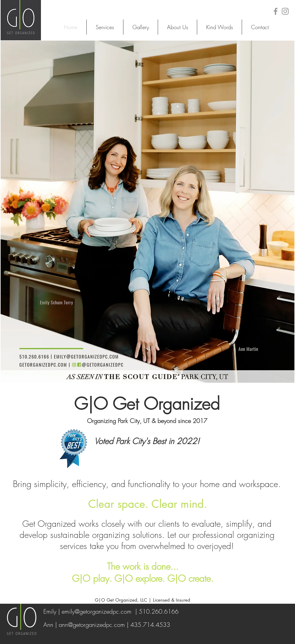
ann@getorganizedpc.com (92, 625)
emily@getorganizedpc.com (97, 611)
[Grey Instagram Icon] (285, 11)
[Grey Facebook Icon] (276, 11)
